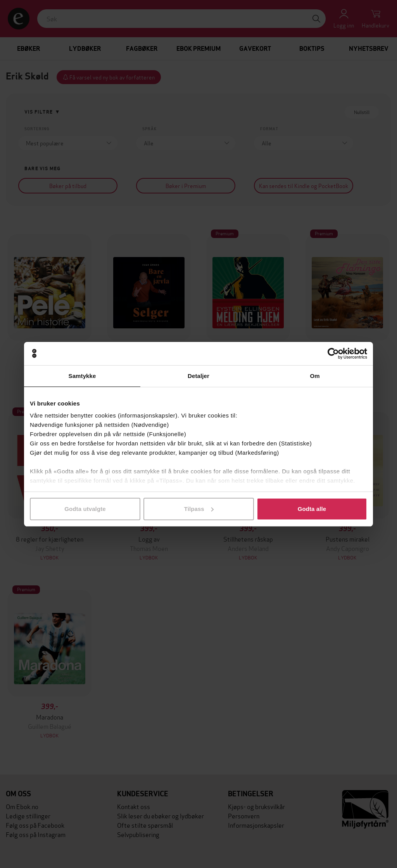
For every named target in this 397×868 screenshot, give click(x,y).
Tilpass (199, 509)
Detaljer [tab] (198, 376)
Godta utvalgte (85, 509)
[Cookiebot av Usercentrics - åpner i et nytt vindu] (333, 354)
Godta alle (312, 509)
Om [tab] (315, 376)
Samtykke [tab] (82, 376)
